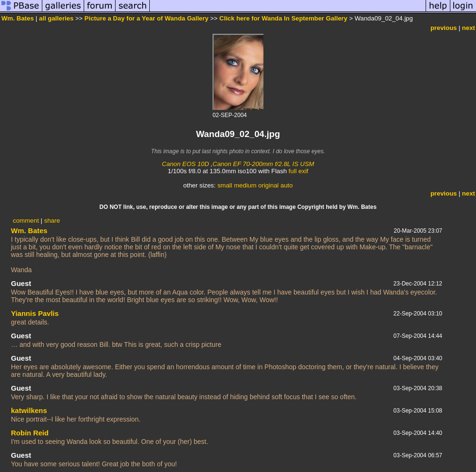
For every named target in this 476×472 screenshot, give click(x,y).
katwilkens (29, 410)
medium (245, 185)
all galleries (56, 18)
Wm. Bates (18, 18)
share (52, 221)
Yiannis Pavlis (35, 313)
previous (444, 28)
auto (287, 185)
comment (26, 221)
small (225, 185)
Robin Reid (30, 433)
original (268, 185)
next (469, 28)
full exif (298, 171)
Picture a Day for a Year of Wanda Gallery (147, 18)
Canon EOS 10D (185, 164)
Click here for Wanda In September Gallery (283, 18)
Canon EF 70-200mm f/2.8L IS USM (263, 164)
